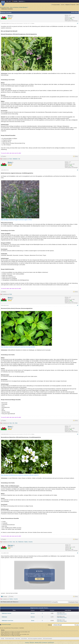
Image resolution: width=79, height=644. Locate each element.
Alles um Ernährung (14, 7)
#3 (78, 305)
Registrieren (21, 1)
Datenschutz (32, 643)
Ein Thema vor (14, 602)
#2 (78, 170)
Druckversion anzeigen (6, 624)
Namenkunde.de (51, 643)
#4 (78, 434)
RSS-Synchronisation (48, 639)
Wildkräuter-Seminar (7, 613)
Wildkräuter (4, 617)
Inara (11, 423)
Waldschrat (21, 542)
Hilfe (77, 5)
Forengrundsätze (55, 5)
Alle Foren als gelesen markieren (35, 639)
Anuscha (30, 542)
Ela (19, 159)
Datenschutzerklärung (46, 576)
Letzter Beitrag (60, 614)
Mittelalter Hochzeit (38, 643)
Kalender (73, 5)
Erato (11, 159)
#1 (78, 23)
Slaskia (26, 542)
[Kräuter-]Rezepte (23, 7)
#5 (78, 553)
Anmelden (16, 1)
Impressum (27, 643)
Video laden (39, 579)
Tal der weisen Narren (5, 7)
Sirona (10, 16)
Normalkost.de (45, 643)
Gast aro (10, 545)
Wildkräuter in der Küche (7, 621)
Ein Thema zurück (5, 602)
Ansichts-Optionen (75, 12)
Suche (62, 5)
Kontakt (2, 639)
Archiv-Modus (24, 639)
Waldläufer (15, 159)
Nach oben (18, 639)
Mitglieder (67, 5)
